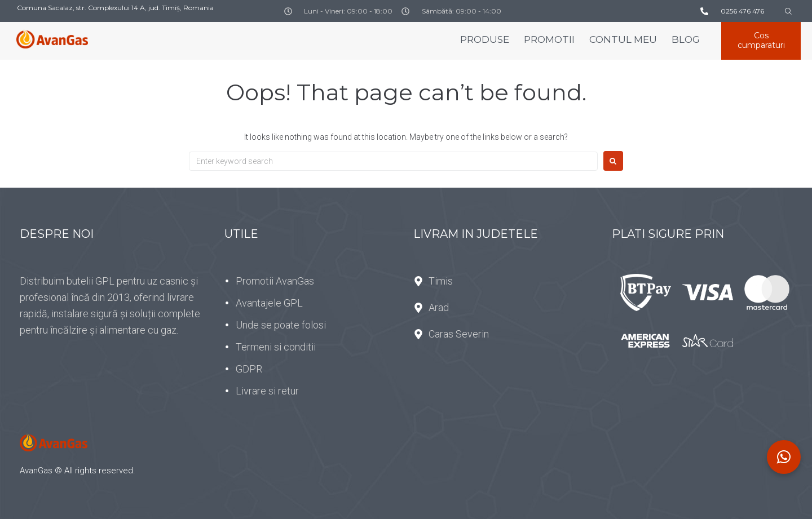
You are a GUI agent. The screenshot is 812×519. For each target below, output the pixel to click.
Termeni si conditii (276, 347)
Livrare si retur (267, 391)
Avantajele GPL (269, 303)
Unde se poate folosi (281, 325)
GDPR (249, 369)
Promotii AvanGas (275, 281)
